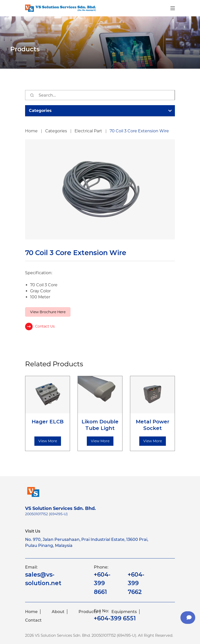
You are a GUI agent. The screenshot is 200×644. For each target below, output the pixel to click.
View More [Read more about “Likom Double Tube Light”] (100, 441)
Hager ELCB (48, 422)
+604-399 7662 (136, 583)
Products (88, 612)
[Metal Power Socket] (152, 395)
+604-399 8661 (102, 583)
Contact (33, 620)
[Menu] (173, 8)
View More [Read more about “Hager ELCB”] (48, 441)
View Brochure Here (48, 312)
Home (31, 612)
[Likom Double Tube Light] (100, 395)
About (58, 612)
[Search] (32, 95)
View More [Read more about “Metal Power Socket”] (153, 441)
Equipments (124, 612)
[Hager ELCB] (48, 395)
